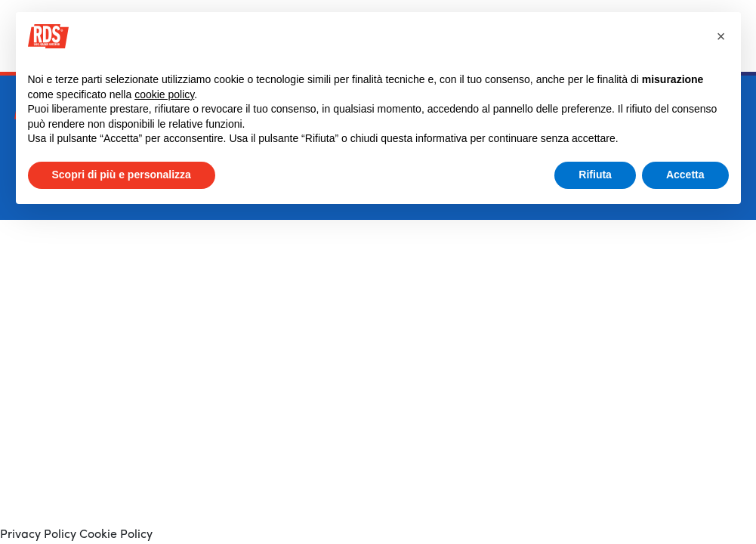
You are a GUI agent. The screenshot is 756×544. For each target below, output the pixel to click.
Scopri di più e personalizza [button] (122, 175)
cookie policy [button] (164, 94)
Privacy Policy (38, 535)
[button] (721, 36)
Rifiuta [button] (595, 175)
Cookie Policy (114, 535)
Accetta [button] (685, 175)
